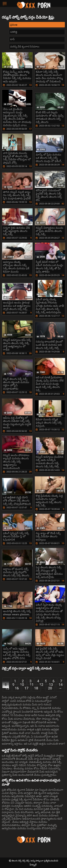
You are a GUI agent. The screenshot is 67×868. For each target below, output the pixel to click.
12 (41, 685)
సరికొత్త (14, 32)
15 (7, 688)
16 (17, 688)
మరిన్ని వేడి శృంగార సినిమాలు (25, 46)
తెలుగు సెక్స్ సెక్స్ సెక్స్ (21, 861)
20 (50, 688)
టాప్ (12, 39)
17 (26, 688)
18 (36, 688)
